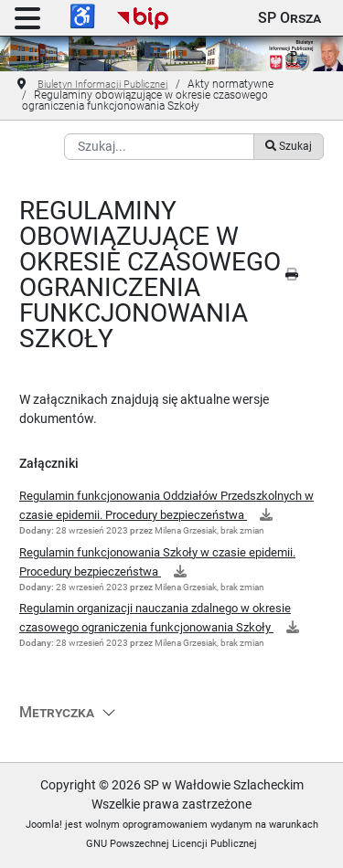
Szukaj (288, 146)
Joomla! (44, 825)
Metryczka (57, 712)
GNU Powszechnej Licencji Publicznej (171, 844)
